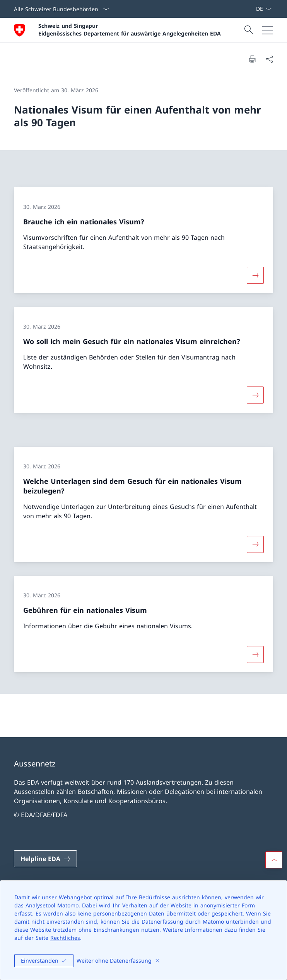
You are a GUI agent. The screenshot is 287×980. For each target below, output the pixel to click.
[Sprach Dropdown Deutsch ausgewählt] (264, 9)
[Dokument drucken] (252, 59)
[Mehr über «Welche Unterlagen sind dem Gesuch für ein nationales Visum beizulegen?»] (255, 544)
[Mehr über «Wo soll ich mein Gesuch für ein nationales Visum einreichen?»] (255, 395)
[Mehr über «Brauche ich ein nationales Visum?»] (255, 275)
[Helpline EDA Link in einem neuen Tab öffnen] (45, 859)
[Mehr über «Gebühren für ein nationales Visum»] (255, 654)
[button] (274, 860)
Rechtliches (65, 938)
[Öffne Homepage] (117, 30)
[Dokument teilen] (269, 59)
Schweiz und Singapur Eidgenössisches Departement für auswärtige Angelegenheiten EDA (130, 29)
